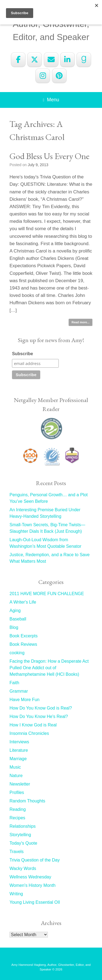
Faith (14, 683)
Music (15, 767)
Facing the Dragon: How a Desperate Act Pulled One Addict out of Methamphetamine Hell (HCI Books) (49, 668)
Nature (16, 776)
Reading (18, 809)
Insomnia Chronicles (29, 733)
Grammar (19, 691)
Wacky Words (23, 868)
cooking (17, 653)
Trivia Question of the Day (35, 860)
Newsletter (20, 784)
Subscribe (22, 354)
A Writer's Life (23, 602)
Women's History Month (33, 885)
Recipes (17, 818)
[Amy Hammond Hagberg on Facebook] (18, 60)
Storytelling (20, 835)
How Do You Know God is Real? (41, 708)
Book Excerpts (24, 636)
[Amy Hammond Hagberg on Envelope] (51, 60)
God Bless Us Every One (50, 156)
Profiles (17, 792)
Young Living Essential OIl (35, 902)
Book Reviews (23, 644)
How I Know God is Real (33, 725)
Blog (14, 627)
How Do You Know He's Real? (39, 716)
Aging (15, 611)
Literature (19, 750)
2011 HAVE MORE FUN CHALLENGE (47, 594)
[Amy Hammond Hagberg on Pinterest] (59, 76)
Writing (16, 894)
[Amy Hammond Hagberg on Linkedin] (67, 60)
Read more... (81, 322)
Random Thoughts (27, 801)
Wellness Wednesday (30, 877)
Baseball (18, 619)
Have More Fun (24, 700)
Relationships (23, 826)
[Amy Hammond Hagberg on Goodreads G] (84, 60)
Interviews (19, 742)
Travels (17, 852)
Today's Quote (23, 843)
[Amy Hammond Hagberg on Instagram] (43, 76)
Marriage (18, 759)
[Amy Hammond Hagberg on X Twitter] (35, 60)
